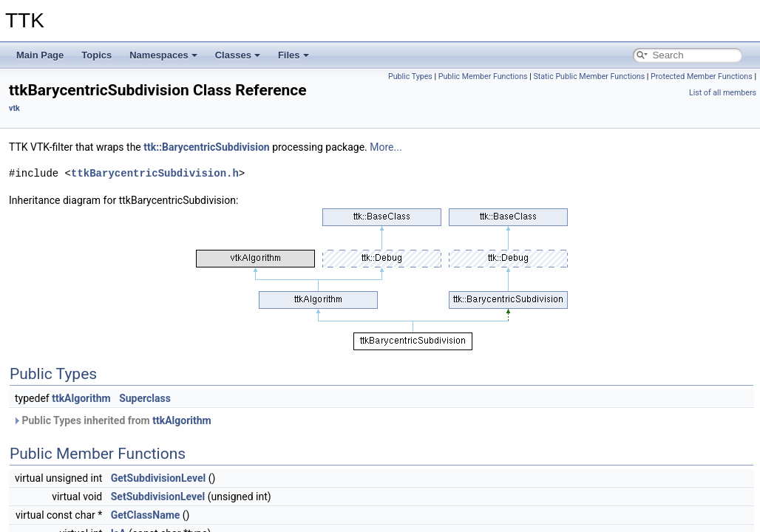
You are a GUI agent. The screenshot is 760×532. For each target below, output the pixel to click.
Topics (96, 55)
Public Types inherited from (112, 420)
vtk (14, 108)
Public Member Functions (483, 76)
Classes (238, 55)
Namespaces (163, 55)
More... (386, 147)
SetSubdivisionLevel (158, 497)
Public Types (410, 76)
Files (294, 55)
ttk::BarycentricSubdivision (206, 147)
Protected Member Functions (702, 76)
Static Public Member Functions (589, 76)
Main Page (40, 55)
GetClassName (146, 515)
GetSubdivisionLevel (159, 478)
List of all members (723, 93)
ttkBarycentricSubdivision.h (155, 173)
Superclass (145, 398)
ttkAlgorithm (81, 398)
